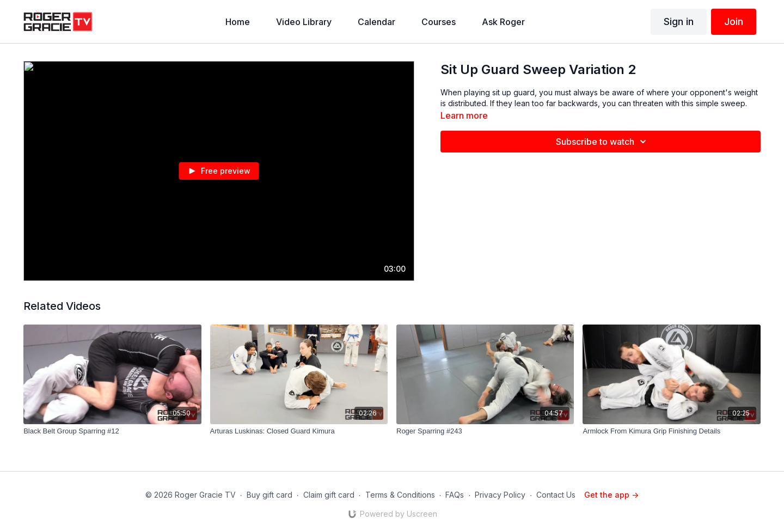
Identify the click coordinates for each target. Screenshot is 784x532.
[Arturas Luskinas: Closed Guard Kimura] (299, 431)
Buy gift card (269, 495)
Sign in (679, 22)
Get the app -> (611, 495)
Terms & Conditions (400, 495)
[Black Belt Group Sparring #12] (112, 431)
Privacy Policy (500, 495)
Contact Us (556, 495)
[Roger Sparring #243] (485, 431)
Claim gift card (329, 495)
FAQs (455, 495)
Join (734, 22)
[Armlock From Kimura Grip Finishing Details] (671, 431)
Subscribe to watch (603, 142)
